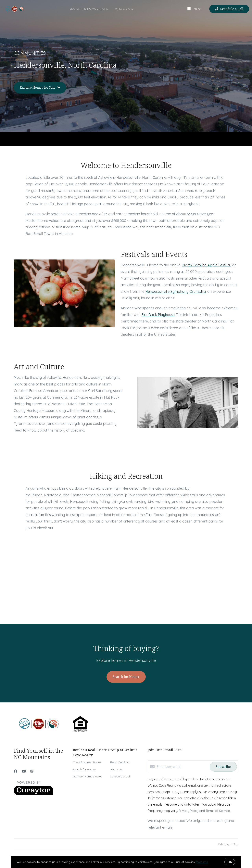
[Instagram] (32, 771)
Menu (194, 9)
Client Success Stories (87, 762)
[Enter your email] (182, 767)
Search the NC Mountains (89, 9)
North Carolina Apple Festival (206, 265)
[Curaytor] (33, 794)
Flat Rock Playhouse (158, 315)
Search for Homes (85, 769)
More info (202, 862)
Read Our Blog (120, 762)
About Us (116, 769)
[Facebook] (16, 771)
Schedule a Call (120, 776)
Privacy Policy (228, 844)
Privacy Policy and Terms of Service (204, 811)
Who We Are (124, 9)
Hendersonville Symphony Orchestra (176, 291)
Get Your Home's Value (88, 776)
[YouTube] (24, 771)
